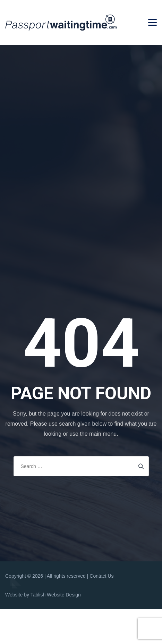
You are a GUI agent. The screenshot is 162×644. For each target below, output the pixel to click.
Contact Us (101, 576)
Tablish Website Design (56, 595)
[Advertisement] (81, 130)
